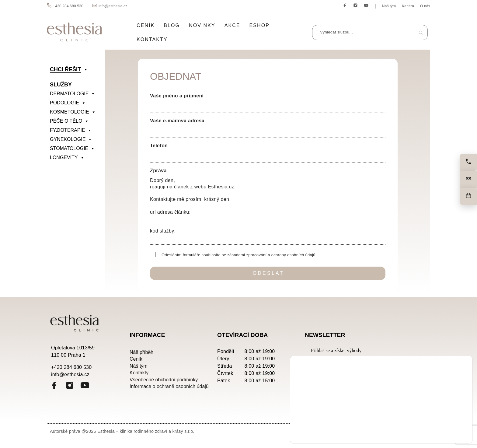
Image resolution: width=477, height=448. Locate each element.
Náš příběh (141, 352)
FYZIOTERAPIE (71, 130)
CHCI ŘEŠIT (69, 69)
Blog (172, 25)
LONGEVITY (67, 158)
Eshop (259, 25)
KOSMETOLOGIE (73, 112)
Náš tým (389, 6)
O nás (425, 6)
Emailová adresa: (332, 361)
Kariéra (408, 6)
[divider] (76, 167)
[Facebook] (345, 6)
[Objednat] (468, 196)
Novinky (202, 25)
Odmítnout (442, 431)
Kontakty (152, 39)
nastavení (362, 432)
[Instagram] (355, 6)
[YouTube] (366, 6)
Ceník (146, 25)
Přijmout (442, 418)
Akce (232, 25)
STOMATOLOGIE (72, 149)
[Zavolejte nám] (468, 162)
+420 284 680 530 (68, 6)
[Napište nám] (468, 179)
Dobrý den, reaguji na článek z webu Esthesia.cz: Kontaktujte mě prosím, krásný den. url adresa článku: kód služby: (268, 210)
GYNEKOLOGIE (71, 139)
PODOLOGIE (68, 103)
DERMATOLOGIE (73, 94)
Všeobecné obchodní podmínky (164, 380)
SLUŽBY (61, 85)
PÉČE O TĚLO (69, 121)
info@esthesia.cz (113, 6)
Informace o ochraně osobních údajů (169, 386)
